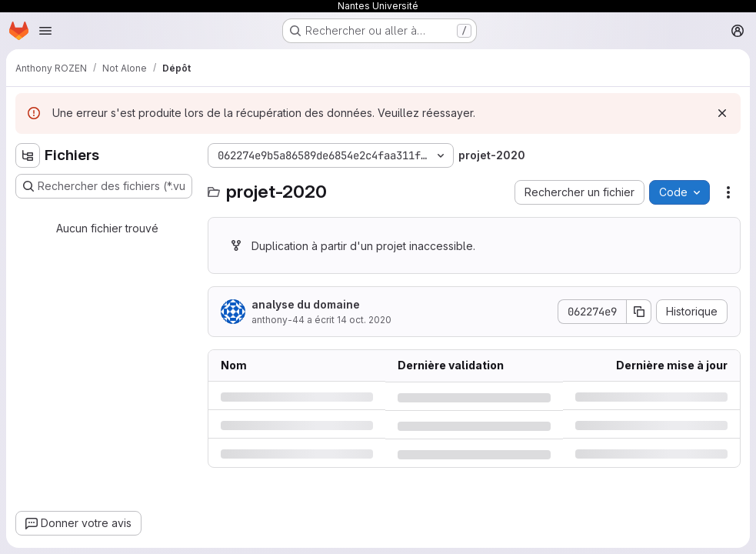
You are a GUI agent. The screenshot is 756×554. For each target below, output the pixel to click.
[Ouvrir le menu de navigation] (45, 31)
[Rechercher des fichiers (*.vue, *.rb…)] (104, 186)
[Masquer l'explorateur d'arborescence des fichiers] (28, 155)
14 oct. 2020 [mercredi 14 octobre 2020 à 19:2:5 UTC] (364, 320)
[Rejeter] (722, 113)
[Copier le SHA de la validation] (639, 312)
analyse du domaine (306, 304)
